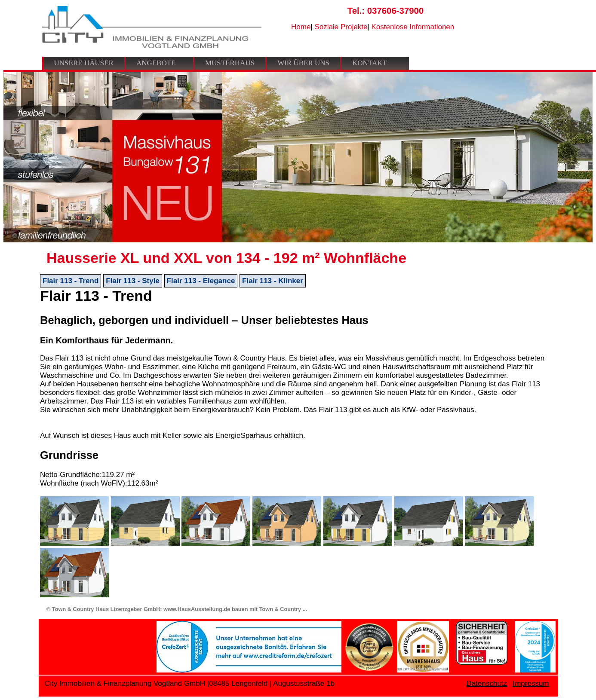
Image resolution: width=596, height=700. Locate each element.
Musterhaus (230, 63)
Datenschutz (487, 683)
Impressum (531, 683)
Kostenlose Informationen (413, 27)
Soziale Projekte (341, 27)
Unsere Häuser (84, 63)
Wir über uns (303, 63)
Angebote (156, 63)
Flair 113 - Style (133, 281)
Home (301, 27)
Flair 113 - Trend (71, 281)
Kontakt (370, 63)
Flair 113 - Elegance (201, 281)
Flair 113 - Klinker (273, 281)
